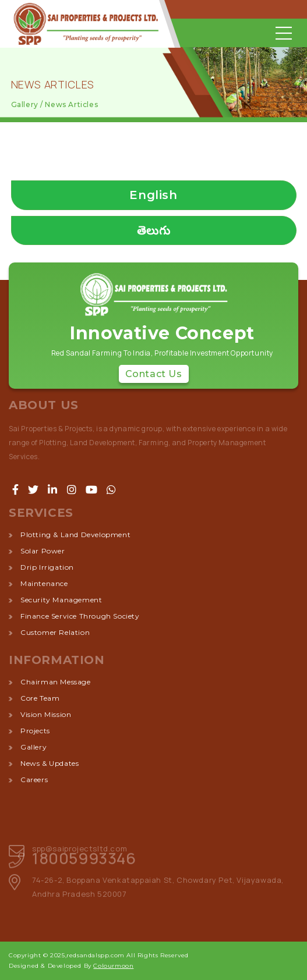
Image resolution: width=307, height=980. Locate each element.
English (153, 195)
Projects (35, 731)
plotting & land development (75, 535)
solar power (43, 551)
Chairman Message (56, 682)
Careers (34, 780)
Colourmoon (113, 966)
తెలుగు (154, 230)
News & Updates (50, 763)
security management (61, 600)
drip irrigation (47, 567)
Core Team (40, 698)
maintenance (44, 583)
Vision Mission (46, 714)
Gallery (33, 747)
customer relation (55, 632)
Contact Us (154, 374)
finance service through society (80, 616)
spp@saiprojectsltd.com (80, 848)
